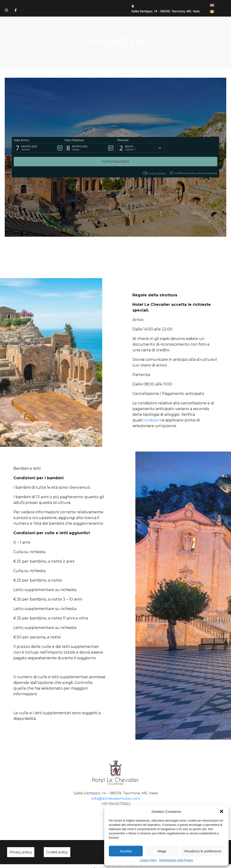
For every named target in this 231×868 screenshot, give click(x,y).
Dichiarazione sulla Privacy (176, 860)
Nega (162, 851)
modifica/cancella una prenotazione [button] (194, 149)
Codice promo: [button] (155, 150)
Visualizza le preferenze (202, 851)
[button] (222, 811)
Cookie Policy (148, 860)
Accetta (126, 851)
